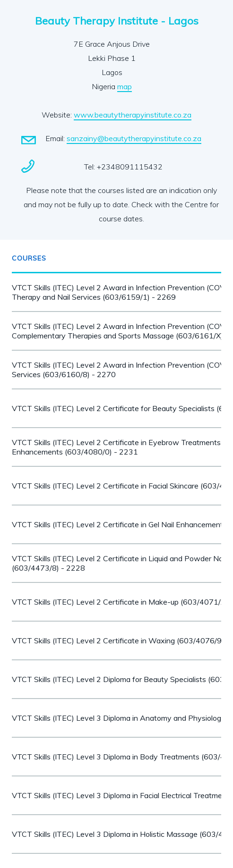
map (125, 86)
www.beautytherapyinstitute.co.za (133, 115)
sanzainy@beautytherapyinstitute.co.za (134, 138)
